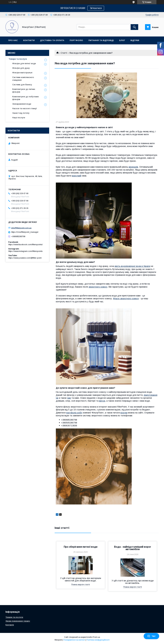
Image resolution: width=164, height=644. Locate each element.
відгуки (124, 413)
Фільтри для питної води (24, 63)
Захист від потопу (21, 113)
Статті (64, 53)
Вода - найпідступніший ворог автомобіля (133, 548)
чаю (69, 398)
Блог (122, 40)
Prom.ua (96, 637)
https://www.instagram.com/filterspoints (25, 251)
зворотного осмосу (98, 287)
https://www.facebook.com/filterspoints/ (26, 244)
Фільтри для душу (21, 68)
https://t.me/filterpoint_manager (25, 232)
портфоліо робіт (74, 413)
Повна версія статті (81, 584)
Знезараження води (22, 104)
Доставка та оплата (52, 40)
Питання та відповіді (101, 40)
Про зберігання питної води (81, 547)
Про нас (13, 40)
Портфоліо (76, 40)
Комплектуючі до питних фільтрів (24, 91)
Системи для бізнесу (22, 85)
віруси (102, 401)
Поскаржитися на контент (74, 640)
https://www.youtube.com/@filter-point (25, 258)
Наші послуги (19, 118)
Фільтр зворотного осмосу (126, 299)
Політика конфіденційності (98, 640)
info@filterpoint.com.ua (21, 228)
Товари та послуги (18, 59)
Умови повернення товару (18, 621)
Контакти (29, 40)
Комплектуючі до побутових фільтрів (26, 98)
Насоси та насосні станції (25, 108)
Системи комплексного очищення (23, 79)
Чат (151, 636)
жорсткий (77, 176)
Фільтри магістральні (22, 73)
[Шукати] (134, 27)
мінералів (133, 167)
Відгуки (135, 40)
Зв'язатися (96, 8)
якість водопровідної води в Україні (132, 266)
